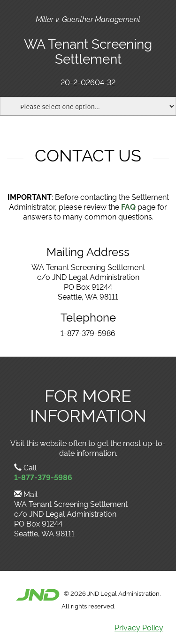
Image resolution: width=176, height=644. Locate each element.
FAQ (128, 206)
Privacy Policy (139, 627)
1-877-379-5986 (43, 477)
